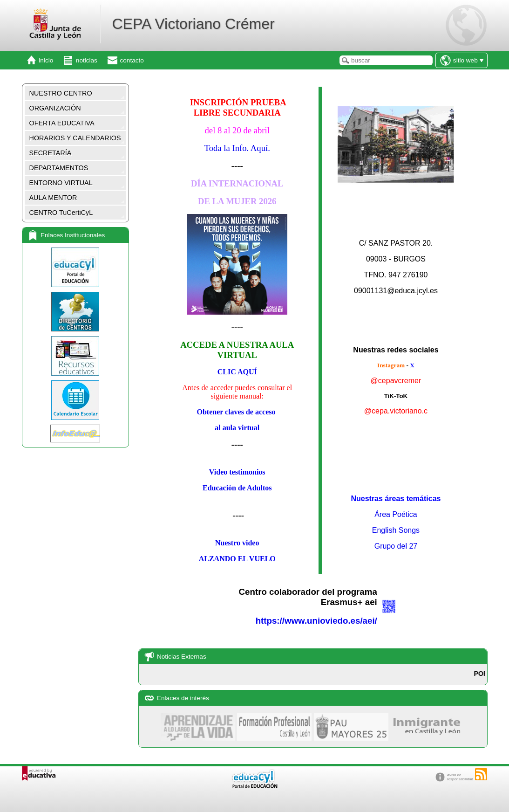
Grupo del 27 (396, 546)
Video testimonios (237, 472)
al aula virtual (237, 428)
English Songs (396, 530)
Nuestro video (237, 543)
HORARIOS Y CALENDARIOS (75, 138)
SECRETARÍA (51, 153)
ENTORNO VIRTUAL (61, 183)
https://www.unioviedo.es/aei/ (316, 621)
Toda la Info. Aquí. (237, 148)
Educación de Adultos (237, 488)
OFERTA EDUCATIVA (62, 123)
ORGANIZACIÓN (55, 108)
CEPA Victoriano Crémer (193, 24)
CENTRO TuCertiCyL (61, 213)
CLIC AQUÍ (237, 372)
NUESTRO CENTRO (61, 93)
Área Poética (396, 514)
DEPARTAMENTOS (59, 168)
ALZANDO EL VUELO (237, 559)
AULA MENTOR (53, 198)
